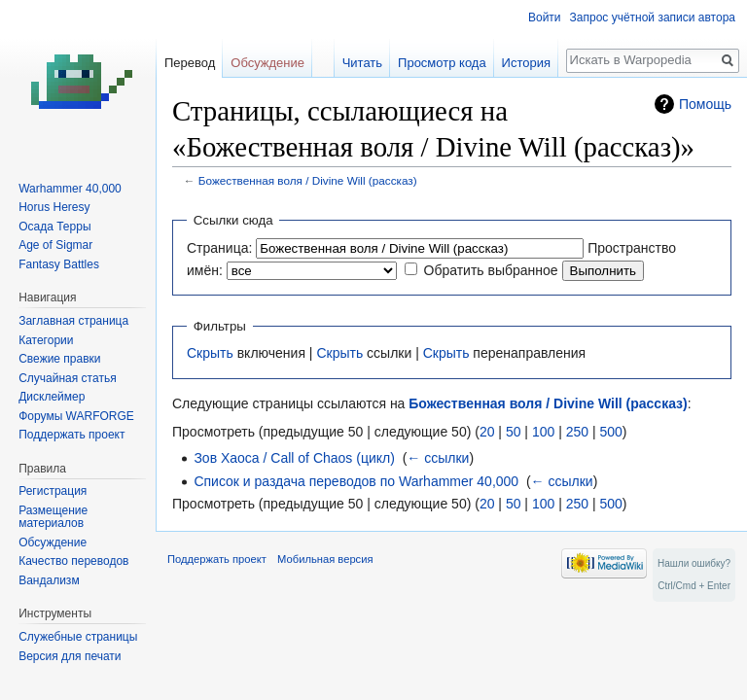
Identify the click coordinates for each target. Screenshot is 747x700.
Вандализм (49, 580)
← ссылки (438, 458)
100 (543, 432)
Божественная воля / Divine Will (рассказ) (308, 180)
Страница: (219, 248)
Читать (362, 63)
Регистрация (53, 491)
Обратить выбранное (491, 270)
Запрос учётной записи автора (653, 17)
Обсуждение (267, 63)
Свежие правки (59, 359)
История (526, 63)
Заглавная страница (73, 321)
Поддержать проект (71, 435)
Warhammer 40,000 (70, 189)
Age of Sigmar (55, 245)
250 (577, 432)
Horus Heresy (54, 207)
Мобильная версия (325, 559)
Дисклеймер (52, 397)
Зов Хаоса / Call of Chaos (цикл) (294, 458)
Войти (545, 17)
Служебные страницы (78, 637)
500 (610, 432)
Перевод (190, 63)
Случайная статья (67, 378)
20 (487, 432)
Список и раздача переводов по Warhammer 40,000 (356, 481)
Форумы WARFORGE (76, 416)
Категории (46, 340)
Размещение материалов (53, 517)
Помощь (705, 104)
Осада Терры (54, 227)
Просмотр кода (442, 63)
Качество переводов (73, 561)
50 (514, 432)
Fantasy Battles (59, 264)
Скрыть (210, 353)
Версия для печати (70, 656)
